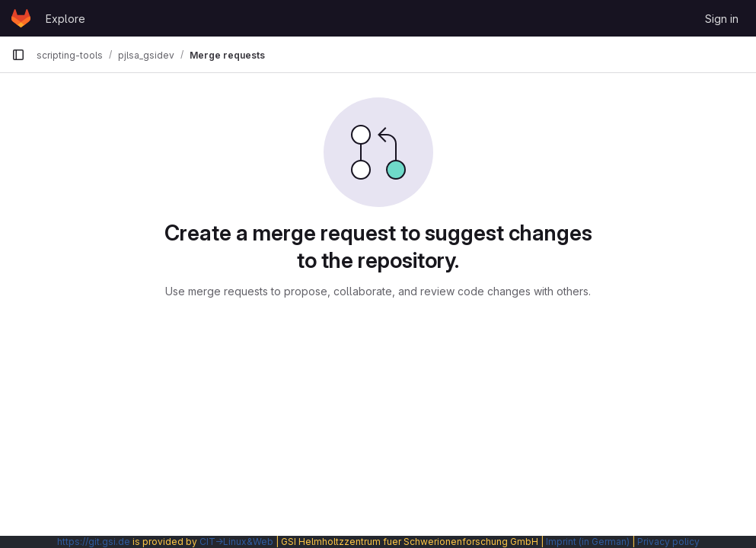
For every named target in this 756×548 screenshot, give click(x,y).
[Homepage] (21, 18)
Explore (65, 19)
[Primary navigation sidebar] (18, 55)
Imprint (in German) (588, 542)
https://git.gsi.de (94, 542)
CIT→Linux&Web (236, 542)
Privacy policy (668, 542)
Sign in (722, 19)
